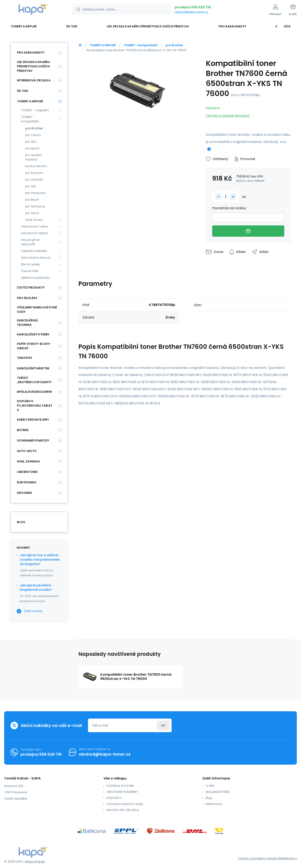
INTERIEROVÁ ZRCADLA (34, 80)
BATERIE (23, 430)
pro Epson (32, 148)
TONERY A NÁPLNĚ (103, 45)
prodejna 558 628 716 (193, 7)
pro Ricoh (32, 200)
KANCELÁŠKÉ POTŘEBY (33, 334)
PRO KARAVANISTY (31, 53)
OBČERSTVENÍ (27, 472)
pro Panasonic (36, 193)
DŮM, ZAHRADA (28, 461)
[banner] (33, 10)
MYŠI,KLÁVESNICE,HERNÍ (34, 392)
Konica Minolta (36, 166)
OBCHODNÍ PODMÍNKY (122, 792)
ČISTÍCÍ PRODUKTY (31, 288)
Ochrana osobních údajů (125, 804)
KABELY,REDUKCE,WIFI (33, 420)
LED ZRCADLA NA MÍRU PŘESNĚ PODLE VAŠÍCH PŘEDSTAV (33, 66)
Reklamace (214, 804)
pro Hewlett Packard (34, 157)
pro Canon (33, 135)
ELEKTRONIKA (27, 482)
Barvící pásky (31, 264)
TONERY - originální (35, 110)
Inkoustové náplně (34, 233)
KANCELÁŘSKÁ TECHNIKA (27, 323)
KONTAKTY (114, 798)
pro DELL (31, 142)
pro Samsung (35, 206)
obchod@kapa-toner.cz (191, 12)
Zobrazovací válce (34, 226)
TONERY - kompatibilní (141, 45)
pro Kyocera (34, 173)
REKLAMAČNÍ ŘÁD (218, 792)
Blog (209, 798)
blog (21, 522)
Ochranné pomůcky (33, 440)
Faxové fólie (30, 271)
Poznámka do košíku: (229, 208)
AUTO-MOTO (27, 451)
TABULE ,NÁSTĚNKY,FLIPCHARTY (34, 380)
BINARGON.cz (288, 858)
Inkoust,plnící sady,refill (31, 242)
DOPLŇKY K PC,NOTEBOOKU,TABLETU (35, 406)
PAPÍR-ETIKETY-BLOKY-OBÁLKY (34, 346)
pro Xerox (32, 213)
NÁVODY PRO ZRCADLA (123, 810)
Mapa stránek (35, 862)
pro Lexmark (34, 180)
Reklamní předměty (36, 278)
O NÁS (210, 786)
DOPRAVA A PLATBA (120, 786)
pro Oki (30, 186)
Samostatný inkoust (36, 258)
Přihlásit (163, 725)
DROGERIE (24, 493)
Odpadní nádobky (34, 251)
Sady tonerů (34, 220)
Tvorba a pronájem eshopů (258, 858)
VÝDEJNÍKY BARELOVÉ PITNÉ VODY (37, 310)
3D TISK (23, 91)
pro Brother (174, 45)
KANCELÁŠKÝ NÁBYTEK (33, 368)
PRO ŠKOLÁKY (27, 298)
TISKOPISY (25, 358)
